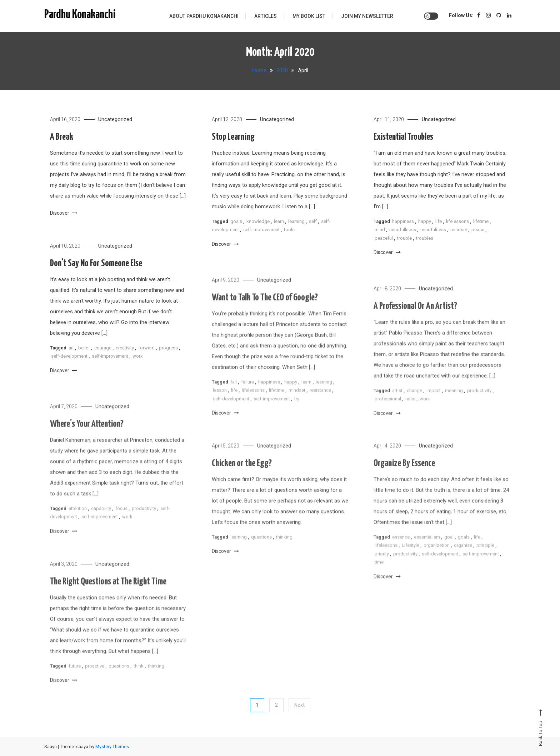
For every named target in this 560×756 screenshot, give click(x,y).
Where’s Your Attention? (87, 436)
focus (121, 520)
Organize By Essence (404, 475)
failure (247, 394)
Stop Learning (233, 137)
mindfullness (403, 230)
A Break (62, 137)
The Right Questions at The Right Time (108, 593)
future (75, 678)
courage (103, 349)
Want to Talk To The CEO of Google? (265, 309)
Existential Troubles (403, 137)
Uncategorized (115, 119)
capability (101, 520)
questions (261, 549)
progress (168, 349)
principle (485, 557)
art (71, 349)
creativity (125, 349)
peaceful (384, 238)
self (313, 221)
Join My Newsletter (367, 16)
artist (397, 402)
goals (236, 221)
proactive (95, 678)
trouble (404, 238)
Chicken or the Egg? (242, 475)
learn (279, 221)
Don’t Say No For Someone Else (96, 265)
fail (234, 394)
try (297, 410)
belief (84, 349)
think (139, 678)
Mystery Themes (112, 747)
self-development (69, 357)
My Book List (309, 16)
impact (434, 402)
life (439, 221)
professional (388, 410)
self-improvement (261, 230)
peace (478, 230)
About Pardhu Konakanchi (204, 16)
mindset (459, 230)
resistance (320, 402)
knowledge (258, 221)
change (414, 402)
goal (449, 549)
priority (382, 565)
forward (146, 349)
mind (380, 230)
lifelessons (457, 221)
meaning (454, 402)
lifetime (481, 221)
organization (437, 557)
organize (463, 557)
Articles (266, 16)
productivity (479, 402)
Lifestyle (411, 557)
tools (289, 230)
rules (410, 410)
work (138, 357)
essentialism (427, 549)
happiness (403, 221)
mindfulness (433, 230)
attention (78, 520)
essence (401, 549)
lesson (220, 402)
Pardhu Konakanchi (80, 15)
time (379, 574)
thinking (284, 549)
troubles (425, 238)
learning (296, 221)
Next (299, 705)
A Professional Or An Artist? (415, 318)
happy (425, 221)
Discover (64, 213)
